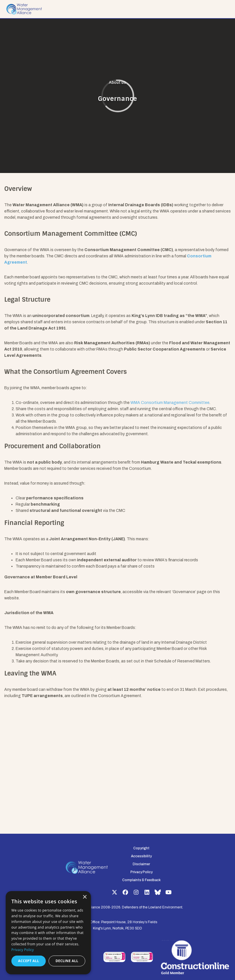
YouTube (169, 892)
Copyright (141, 848)
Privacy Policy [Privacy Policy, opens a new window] (23, 950)
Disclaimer (141, 864)
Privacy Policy (142, 872)
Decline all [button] (67, 961)
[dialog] (48, 933)
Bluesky (158, 892)
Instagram (136, 892)
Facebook (125, 892)
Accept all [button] (29, 961)
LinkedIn (147, 892)
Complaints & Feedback (141, 880)
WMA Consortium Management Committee (170, 403)
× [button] (85, 897)
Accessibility (141, 856)
